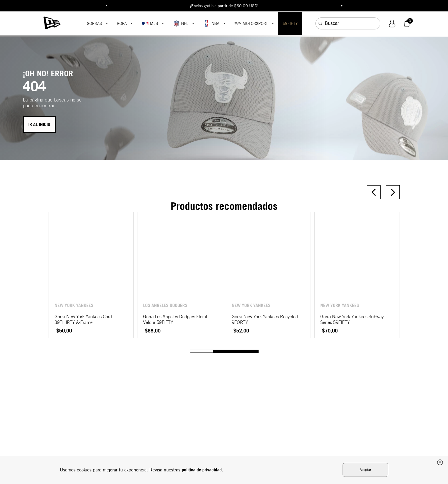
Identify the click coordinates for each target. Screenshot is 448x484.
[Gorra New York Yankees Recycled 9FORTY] (268, 275)
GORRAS (94, 23)
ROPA (122, 23)
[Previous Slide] (374, 192)
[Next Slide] (393, 192)
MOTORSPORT (251, 23)
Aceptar (365, 470)
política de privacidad (202, 470)
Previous (106, 6)
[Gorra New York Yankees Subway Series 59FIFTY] (357, 275)
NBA (211, 23)
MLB (150, 23)
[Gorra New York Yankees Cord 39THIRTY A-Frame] (91, 275)
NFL (181, 23)
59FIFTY (290, 23)
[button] (392, 24)
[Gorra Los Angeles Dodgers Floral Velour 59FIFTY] (180, 275)
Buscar (332, 23)
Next (342, 6)
